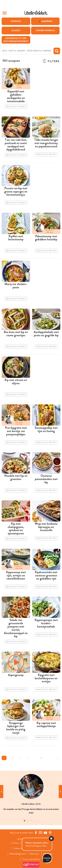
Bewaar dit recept (16, 107)
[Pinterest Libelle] (50, 833)
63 (42, 758)
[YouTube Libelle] (45, 833)
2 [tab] (28, 821)
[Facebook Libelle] (36, 833)
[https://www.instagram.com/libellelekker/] (41, 833)
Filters (54, 61)
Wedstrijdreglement (18, 854)
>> (58, 758)
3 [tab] (31, 821)
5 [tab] (38, 821)
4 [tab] (34, 821)
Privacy (15, 843)
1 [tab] (25, 821)
